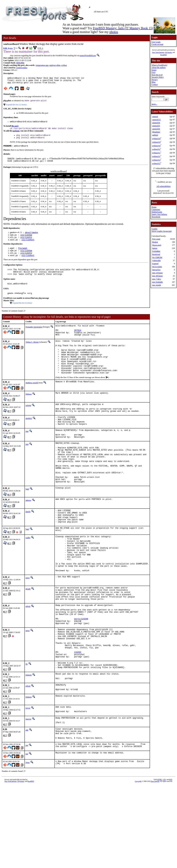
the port (15, 129)
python (64, 66)
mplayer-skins (55, 66)
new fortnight (157, 282)
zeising (28, 425)
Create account (158, 44)
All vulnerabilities (163, 186)
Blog (154, 82)
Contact (155, 85)
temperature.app (42, 66)
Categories (156, 210)
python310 (156, 139)
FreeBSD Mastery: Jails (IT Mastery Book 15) (123, 28)
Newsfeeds (156, 217)
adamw (28, 535)
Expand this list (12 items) (16, 107)
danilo (28, 546)
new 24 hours (157, 273)
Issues (154, 70)
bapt (27, 523)
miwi (28, 624)
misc (11, 48)
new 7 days (157, 279)
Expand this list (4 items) (22, 313)
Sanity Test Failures (159, 214)
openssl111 (157, 120)
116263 (78, 711)
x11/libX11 (26, 243)
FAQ (154, 72)
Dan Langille (155, 850)
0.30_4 (6, 48)
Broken (155, 242)
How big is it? (157, 75)
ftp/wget (23, 255)
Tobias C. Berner (32, 355)
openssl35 (156, 126)
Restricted (156, 254)
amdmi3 (29, 440)
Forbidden (156, 251)
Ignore (155, 248)
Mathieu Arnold (32, 403)
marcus (28, 783)
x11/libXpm (26, 241)
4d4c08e (20, 63)
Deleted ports (157, 212)
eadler (28, 576)
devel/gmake (31, 238)
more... (154, 104)
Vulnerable (157, 261)
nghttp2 (155, 135)
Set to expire (157, 267)
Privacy (155, 80)
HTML (160, 849)
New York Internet (158, 52)
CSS (164, 849)
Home (154, 207)
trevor (28, 771)
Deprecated (157, 245)
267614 (78, 342)
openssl (155, 117)
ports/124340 (81, 671)
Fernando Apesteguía (34, 337)
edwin (28, 655)
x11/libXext (28, 246)
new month (157, 285)
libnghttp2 (156, 132)
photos (114, 32)
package (16, 134)
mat (27, 455)
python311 (156, 149)
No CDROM (157, 257)
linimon (29, 414)
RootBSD (163, 55)
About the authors (159, 68)
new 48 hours (157, 276)
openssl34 (156, 123)
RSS (171, 849)
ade (27, 795)
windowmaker (22, 68)
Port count (156, 239)
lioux (28, 831)
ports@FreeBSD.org (88, 56)
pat (27, 813)
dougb (28, 635)
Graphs (155, 229)
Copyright (138, 850)
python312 (156, 160)
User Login (156, 42)
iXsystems (168, 52)
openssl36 (156, 129)
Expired (155, 264)
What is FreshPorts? (160, 65)
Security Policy (158, 77)
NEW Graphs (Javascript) (162, 231)
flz (27, 723)
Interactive (156, 270)
